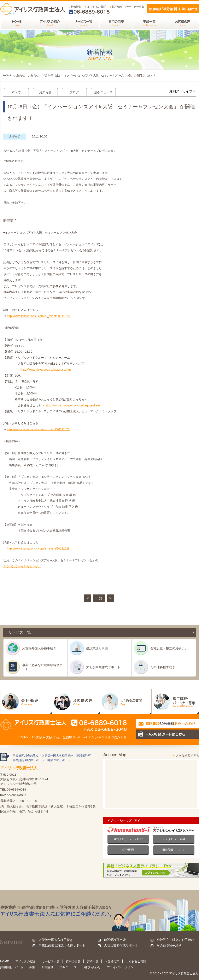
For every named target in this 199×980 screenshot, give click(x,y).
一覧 (99, 598)
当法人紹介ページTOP (128, 839)
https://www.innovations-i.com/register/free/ (72, 405)
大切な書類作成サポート (103, 667)
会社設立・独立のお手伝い (169, 648)
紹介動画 (128, 850)
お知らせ (20, 75)
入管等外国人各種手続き (39, 648)
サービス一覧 (51, 961)
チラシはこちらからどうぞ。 (22, 566)
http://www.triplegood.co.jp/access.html (46, 370)
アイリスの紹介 (25, 961)
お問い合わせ (92, 967)
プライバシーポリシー (122, 967)
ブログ (74, 92)
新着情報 (76, 7)
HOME (7, 75)
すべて (16, 92)
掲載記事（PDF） (174, 850)
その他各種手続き (163, 667)
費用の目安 (73, 961)
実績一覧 (93, 961)
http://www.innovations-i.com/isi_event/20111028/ (39, 316)
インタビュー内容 (174, 839)
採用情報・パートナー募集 (128, 7)
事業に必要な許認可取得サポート (42, 667)
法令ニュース (103, 92)
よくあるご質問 (97, 7)
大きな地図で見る (187, 756)
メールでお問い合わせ (173, 9)
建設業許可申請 (97, 648)
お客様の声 (112, 961)
